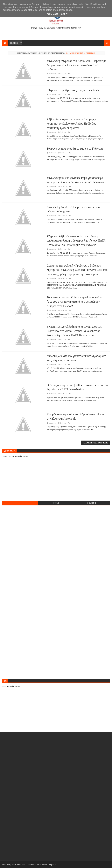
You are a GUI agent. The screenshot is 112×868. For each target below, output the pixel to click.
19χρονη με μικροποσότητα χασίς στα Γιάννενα (75, 149)
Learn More (52, 14)
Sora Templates (18, 865)
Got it (64, 14)
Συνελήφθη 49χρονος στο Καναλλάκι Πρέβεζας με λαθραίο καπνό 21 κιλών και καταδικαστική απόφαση (76, 65)
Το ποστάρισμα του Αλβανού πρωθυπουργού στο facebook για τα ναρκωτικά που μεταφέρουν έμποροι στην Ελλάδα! (75, 302)
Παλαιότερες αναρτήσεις (96, 443)
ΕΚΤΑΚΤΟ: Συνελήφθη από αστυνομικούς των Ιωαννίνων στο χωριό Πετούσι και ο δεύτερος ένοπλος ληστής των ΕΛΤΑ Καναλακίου (74, 331)
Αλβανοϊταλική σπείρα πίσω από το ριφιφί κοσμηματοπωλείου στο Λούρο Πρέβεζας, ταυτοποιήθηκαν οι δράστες (71, 124)
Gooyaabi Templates (48, 865)
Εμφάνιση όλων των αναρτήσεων (80, 53)
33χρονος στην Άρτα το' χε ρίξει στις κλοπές (73, 90)
